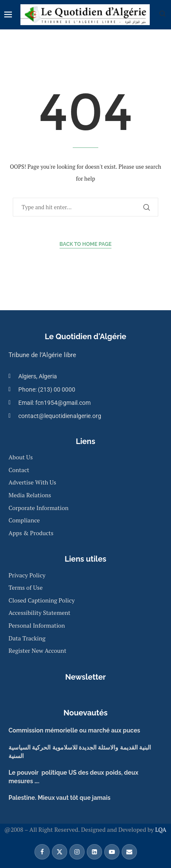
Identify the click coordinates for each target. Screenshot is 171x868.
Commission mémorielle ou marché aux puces (74, 730)
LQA (160, 829)
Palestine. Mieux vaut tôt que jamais (60, 798)
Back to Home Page (86, 244)
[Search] (162, 15)
